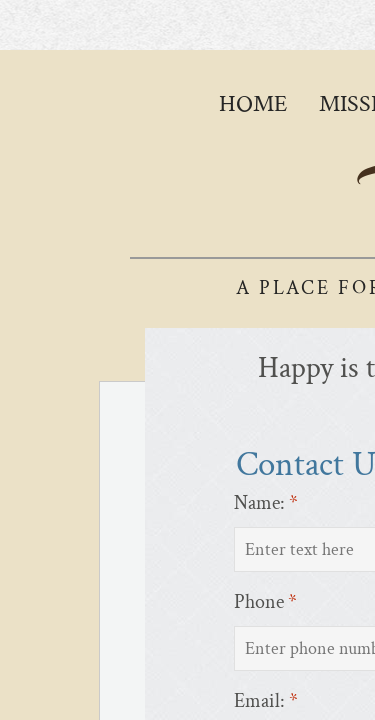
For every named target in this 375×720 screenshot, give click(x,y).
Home (253, 103)
